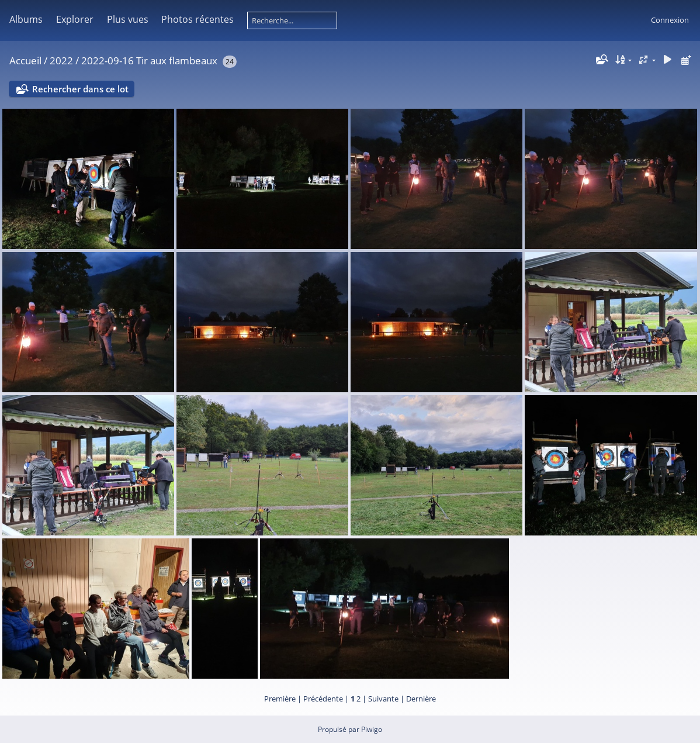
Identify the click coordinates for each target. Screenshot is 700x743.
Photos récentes (197, 19)
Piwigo (372, 729)
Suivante (383, 699)
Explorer (75, 19)
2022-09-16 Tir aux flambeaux (149, 61)
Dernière (421, 699)
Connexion (670, 20)
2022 (61, 61)
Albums (26, 19)
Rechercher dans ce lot (80, 89)
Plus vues (128, 19)
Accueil (25, 61)
